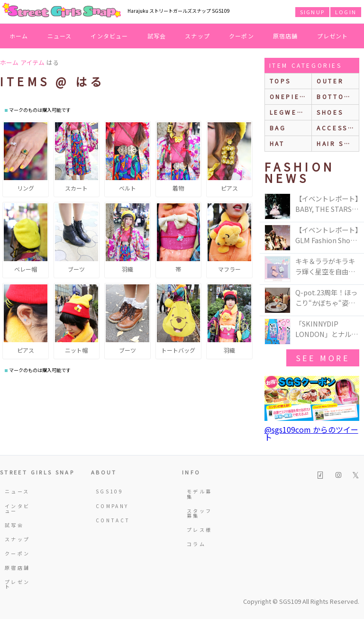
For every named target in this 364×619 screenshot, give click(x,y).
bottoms (336, 96)
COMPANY (109, 506)
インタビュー (109, 36)
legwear (289, 112)
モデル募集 (199, 494)
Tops (280, 81)
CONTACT (109, 520)
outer (330, 81)
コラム (196, 544)
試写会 (157, 36)
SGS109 (109, 491)
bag (278, 128)
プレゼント (333, 36)
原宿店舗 (286, 36)
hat (277, 143)
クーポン (241, 36)
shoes (330, 112)
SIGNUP (312, 12)
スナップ (197, 36)
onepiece (290, 96)
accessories (338, 128)
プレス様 (199, 530)
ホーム (19, 36)
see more (323, 358)
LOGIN (346, 12)
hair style (338, 143)
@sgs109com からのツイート (311, 433)
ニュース (60, 36)
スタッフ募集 (199, 513)
